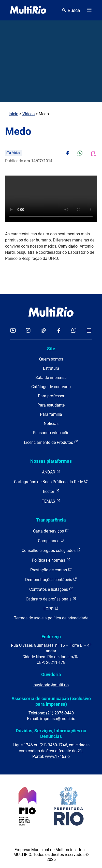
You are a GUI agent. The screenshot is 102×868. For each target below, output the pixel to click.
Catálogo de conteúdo (51, 387)
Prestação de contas (51, 570)
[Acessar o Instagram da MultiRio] (28, 331)
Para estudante (51, 405)
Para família (51, 414)
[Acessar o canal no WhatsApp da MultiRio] (74, 331)
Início (13, 114)
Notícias (51, 424)
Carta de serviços (51, 531)
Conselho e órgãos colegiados (51, 550)
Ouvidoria (51, 674)
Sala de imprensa (51, 378)
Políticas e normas (51, 560)
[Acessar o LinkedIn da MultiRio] (89, 331)
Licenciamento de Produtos (51, 442)
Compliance (51, 541)
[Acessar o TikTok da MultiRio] (43, 331)
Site (51, 349)
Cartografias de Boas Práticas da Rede (51, 482)
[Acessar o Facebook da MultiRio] (59, 331)
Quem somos (51, 359)
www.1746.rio (57, 756)
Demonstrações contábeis (51, 579)
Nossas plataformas (51, 461)
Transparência (51, 520)
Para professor (51, 396)
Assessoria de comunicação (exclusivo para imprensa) (51, 701)
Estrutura (51, 368)
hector (51, 491)
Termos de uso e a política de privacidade (51, 618)
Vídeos (28, 114)
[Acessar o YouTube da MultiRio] (13, 331)
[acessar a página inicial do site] (28, 10)
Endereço (51, 637)
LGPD (51, 609)
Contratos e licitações (51, 589)
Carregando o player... (51, 199)
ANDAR (51, 472)
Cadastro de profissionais (51, 599)
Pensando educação (51, 433)
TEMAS (51, 501)
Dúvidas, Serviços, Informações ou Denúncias (51, 733)
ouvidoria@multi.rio (51, 685)
